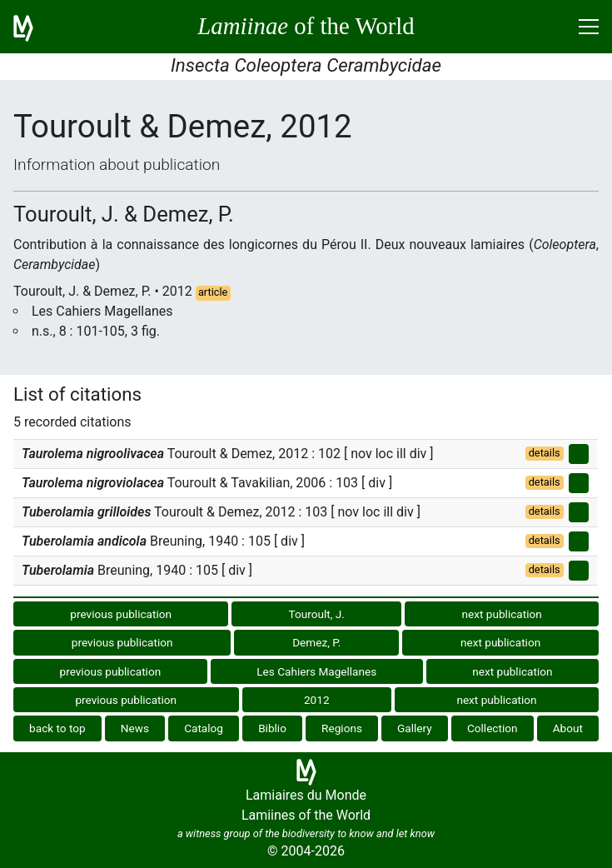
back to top (57, 728)
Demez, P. (316, 642)
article (213, 292)
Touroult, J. (317, 614)
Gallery (415, 728)
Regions (342, 728)
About (568, 728)
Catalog (204, 728)
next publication (502, 614)
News (135, 728)
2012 (317, 700)
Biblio (272, 728)
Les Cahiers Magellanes (316, 671)
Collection (493, 728)
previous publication (121, 614)
